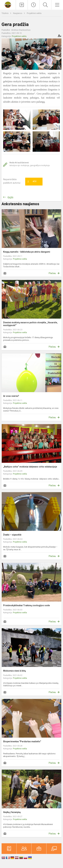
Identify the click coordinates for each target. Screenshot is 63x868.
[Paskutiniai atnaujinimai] (34, 5)
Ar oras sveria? (11, 396)
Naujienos (18, 13)
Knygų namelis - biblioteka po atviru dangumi (27, 252)
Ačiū (32, 182)
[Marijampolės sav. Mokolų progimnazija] (8, 4)
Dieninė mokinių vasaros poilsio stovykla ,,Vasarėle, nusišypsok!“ (30, 324)
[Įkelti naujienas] (22, 5)
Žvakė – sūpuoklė (12, 535)
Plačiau (52, 273)
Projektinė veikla (34, 13)
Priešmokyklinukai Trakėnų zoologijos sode (26, 605)
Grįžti (10, 197)
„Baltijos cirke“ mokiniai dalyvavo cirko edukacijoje (30, 467)
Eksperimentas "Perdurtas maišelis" (22, 741)
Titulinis (5, 13)
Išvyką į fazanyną (12, 812)
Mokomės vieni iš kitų (14, 671)
